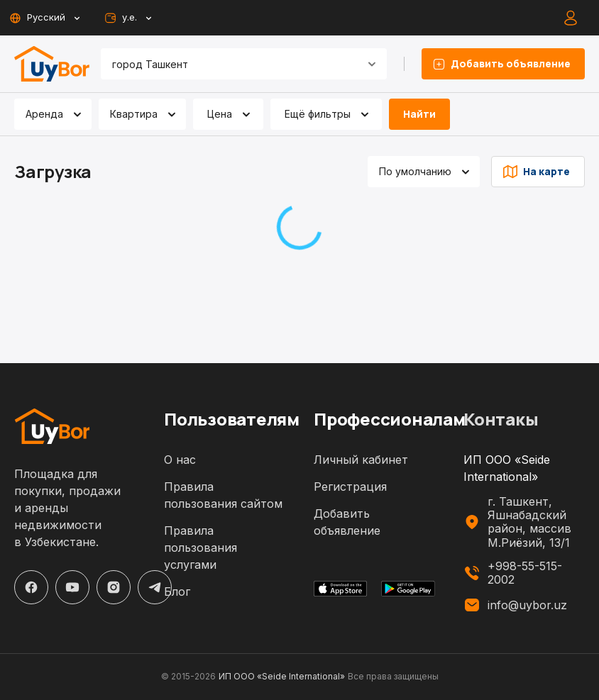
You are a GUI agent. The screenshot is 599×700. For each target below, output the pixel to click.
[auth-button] (571, 18)
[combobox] (226, 64)
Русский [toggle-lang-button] (44, 18)
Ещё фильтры (329, 114)
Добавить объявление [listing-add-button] (503, 64)
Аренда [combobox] (44, 114)
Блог (177, 591)
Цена (231, 114)
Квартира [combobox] (134, 114)
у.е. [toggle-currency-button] (127, 18)
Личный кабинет (361, 460)
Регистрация (350, 487)
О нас (180, 460)
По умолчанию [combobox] (415, 171)
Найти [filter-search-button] (419, 114)
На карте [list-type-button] (538, 172)
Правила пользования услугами (200, 548)
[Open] (372, 64)
